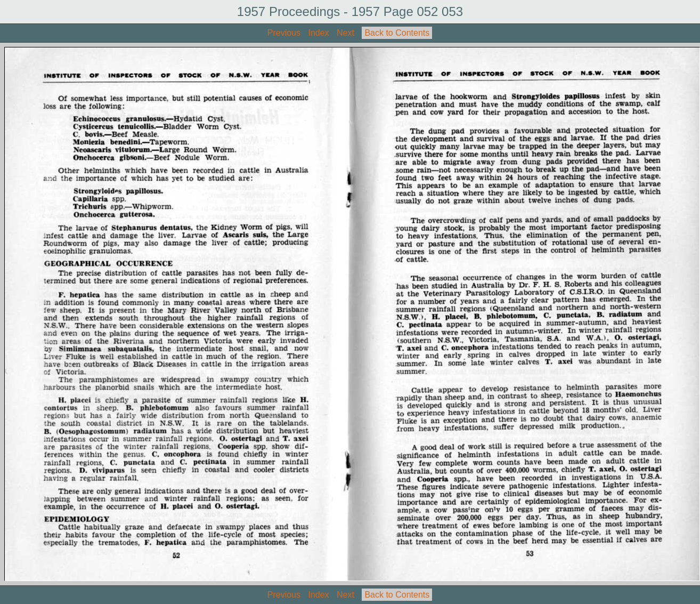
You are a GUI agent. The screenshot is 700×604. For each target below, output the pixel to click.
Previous (284, 33)
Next (345, 33)
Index (318, 33)
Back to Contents (397, 33)
